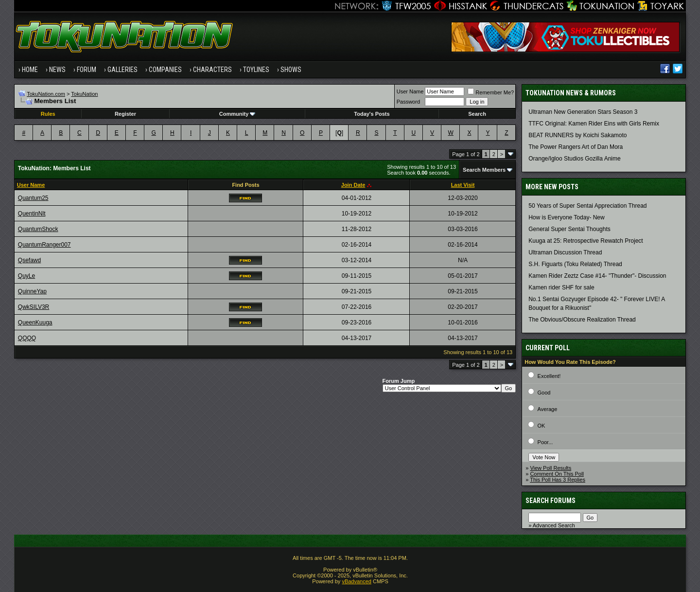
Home (30, 70)
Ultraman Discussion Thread (565, 252)
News (57, 70)
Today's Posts (372, 114)
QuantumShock (38, 229)
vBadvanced (357, 581)
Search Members (484, 170)
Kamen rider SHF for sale (561, 287)
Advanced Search (554, 525)
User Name (410, 91)
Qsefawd (29, 260)
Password (408, 102)
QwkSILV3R (34, 307)
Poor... (545, 442)
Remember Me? (491, 92)
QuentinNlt (32, 214)
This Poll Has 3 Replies (558, 480)
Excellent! (549, 376)
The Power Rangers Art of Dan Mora (576, 147)
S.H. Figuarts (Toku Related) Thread (575, 264)
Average (548, 409)
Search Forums (551, 501)
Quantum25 (33, 198)
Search (477, 114)
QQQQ (27, 338)
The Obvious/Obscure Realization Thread (582, 320)
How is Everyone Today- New (567, 217)
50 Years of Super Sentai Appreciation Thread (587, 206)
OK (542, 426)
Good (544, 393)
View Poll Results (551, 468)
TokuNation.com (46, 94)
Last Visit (463, 185)
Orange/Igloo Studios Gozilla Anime (574, 159)
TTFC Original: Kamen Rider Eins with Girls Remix (594, 124)
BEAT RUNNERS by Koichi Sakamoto (577, 135)
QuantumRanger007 (44, 245)
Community (237, 114)
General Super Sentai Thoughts (569, 229)
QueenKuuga (35, 323)
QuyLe (26, 276)
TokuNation (84, 94)
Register (125, 114)
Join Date (353, 185)
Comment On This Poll (557, 474)
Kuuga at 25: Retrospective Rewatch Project (586, 241)
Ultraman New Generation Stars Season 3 (583, 112)
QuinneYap (32, 291)
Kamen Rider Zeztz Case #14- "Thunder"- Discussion (597, 276)
